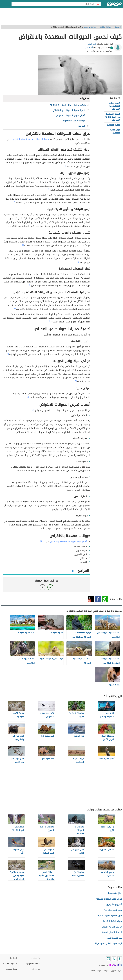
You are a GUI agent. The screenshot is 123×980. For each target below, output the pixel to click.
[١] (65, 166)
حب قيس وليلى (115, 938)
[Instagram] (108, 959)
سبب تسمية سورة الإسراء (110, 916)
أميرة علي (89, 48)
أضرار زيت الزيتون (114, 904)
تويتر (91, 599)
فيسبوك (98, 599)
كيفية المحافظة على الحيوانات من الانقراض (112, 117)
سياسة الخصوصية (33, 964)
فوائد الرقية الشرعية (112, 921)
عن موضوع (36, 958)
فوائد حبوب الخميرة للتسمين (109, 899)
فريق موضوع (11, 969)
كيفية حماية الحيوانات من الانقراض (115, 106)
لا (43, 587)
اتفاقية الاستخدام (10, 964)
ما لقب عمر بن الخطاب (112, 927)
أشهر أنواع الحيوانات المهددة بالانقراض (69, 542)
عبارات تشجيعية (115, 893)
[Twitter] (114, 959)
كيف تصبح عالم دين (113, 910)
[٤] (41, 541)
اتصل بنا (13, 958)
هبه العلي (92, 44)
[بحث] (98, 4)
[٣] (33, 410)
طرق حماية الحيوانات (115, 131)
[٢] (8, 354)
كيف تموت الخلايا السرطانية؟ (108, 944)
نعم (50, 587)
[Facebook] (120, 959)
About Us (36, 969)
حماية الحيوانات (113, 125)
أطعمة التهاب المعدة (112, 932)
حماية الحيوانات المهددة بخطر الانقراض (31, 139)
